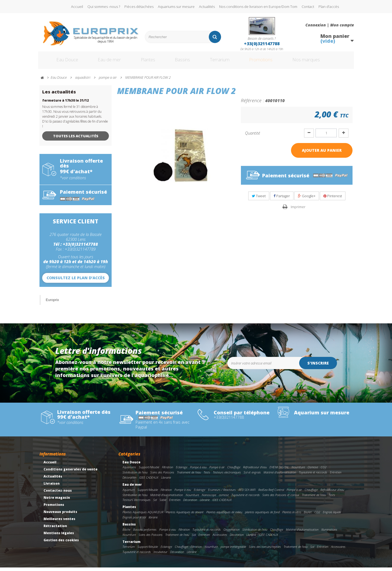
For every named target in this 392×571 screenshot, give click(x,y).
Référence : (252, 104)
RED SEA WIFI (247, 493)
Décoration (129, 481)
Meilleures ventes (59, 522)
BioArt (308, 516)
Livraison (52, 487)
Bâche (126, 533)
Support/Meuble (149, 471)
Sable (163, 503)
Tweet (259, 199)
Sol (194, 538)
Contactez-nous (58, 494)
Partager (282, 199)
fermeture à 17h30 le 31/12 (65, 104)
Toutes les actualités (76, 139)
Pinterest (333, 199)
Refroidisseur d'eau (255, 471)
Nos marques (322, 62)
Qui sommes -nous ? (104, 7)
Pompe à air (217, 471)
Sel (155, 503)
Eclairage (182, 471)
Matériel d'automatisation (280, 476)
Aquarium (129, 493)
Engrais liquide (332, 516)
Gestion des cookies (61, 544)
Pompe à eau (198, 471)
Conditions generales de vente (71, 473)
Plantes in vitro (292, 516)
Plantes (147, 62)
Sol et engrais (252, 476)
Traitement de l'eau (189, 476)
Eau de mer (105, 62)
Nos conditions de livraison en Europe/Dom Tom (258, 7)
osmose (224, 498)
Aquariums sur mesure (176, 7)
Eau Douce (60, 62)
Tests (207, 476)
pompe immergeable (233, 550)
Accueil (77, 7)
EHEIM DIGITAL (279, 471)
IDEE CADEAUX (149, 481)
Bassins (185, 62)
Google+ (307, 199)
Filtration (168, 471)
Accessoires (220, 538)
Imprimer (298, 210)
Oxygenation (232, 533)
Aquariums (129, 471)
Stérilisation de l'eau (135, 476)
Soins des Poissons (162, 476)
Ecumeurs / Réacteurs (222, 493)
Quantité (252, 136)
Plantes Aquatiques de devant (185, 516)
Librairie (166, 481)
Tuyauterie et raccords (313, 476)
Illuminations (329, 533)
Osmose (313, 471)
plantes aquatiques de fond (262, 516)
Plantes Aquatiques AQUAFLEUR (143, 516)
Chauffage (234, 471)
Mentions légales (59, 537)
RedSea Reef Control (271, 493)
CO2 (324, 471)
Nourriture (298, 471)
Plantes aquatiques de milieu (224, 516)
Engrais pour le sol (134, 521)
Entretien (336, 476)
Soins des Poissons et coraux (281, 498)
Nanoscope (209, 498)
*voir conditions (73, 181)
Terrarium (226, 62)
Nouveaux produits (60, 515)
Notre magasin (57, 501)
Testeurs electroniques (227, 476)
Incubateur (160, 555)
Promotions (272, 62)
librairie (153, 521)
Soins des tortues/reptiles (265, 550)
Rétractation (55, 529)
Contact (308, 7)
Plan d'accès (329, 7)
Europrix (52, 303)
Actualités (207, 7)
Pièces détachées (139, 7)
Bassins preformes (145, 533)
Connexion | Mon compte (330, 25)
